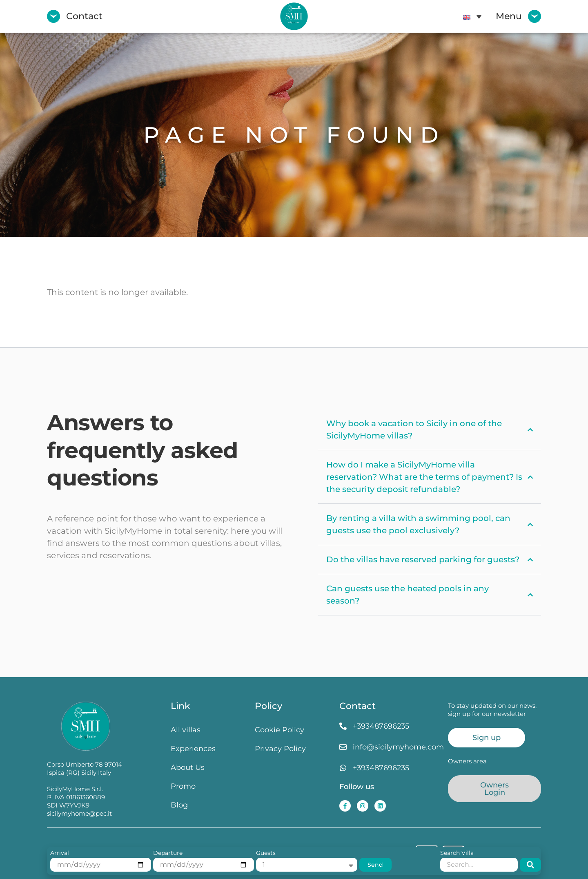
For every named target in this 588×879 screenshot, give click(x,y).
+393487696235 (381, 726)
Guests (266, 853)
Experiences (193, 748)
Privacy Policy (280, 748)
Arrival (60, 853)
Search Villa (457, 853)
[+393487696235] (343, 726)
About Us (188, 767)
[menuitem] (472, 16)
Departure (168, 853)
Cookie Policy (280, 730)
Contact (84, 16)
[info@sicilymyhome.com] (343, 747)
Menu (509, 16)
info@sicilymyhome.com (398, 747)
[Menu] (535, 16)
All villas (186, 730)
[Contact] (53, 16)
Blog (179, 805)
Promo (183, 786)
